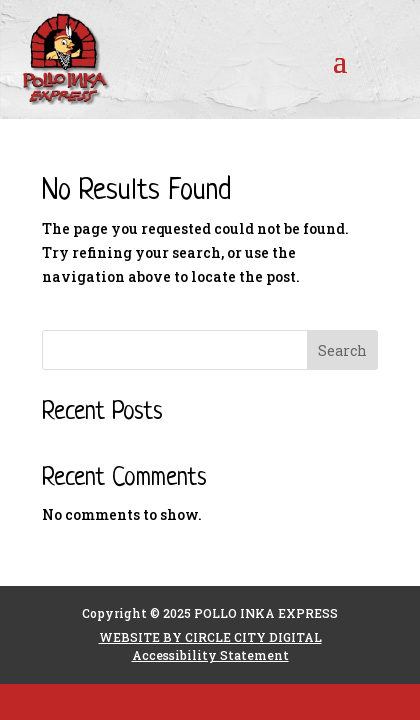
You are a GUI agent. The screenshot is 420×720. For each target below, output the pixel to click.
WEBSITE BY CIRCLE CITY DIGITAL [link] (210, 637)
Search (342, 350)
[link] (86, 59)
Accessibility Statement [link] (210, 655)
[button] (340, 60)
